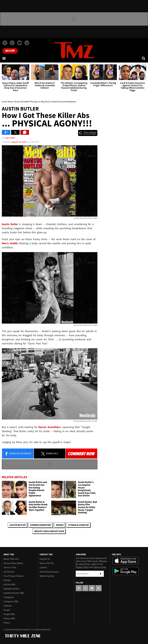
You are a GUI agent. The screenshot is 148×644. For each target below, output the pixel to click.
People (7, 610)
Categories (9, 597)
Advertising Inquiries (49, 572)
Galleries (8, 606)
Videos (7, 623)
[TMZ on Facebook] (5, 43)
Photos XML (9, 619)
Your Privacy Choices (13, 576)
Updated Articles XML (14, 593)
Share (18, 454)
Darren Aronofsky (41, 525)
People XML (9, 614)
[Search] (144, 58)
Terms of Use (10, 568)
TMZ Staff (10, 138)
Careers (43, 568)
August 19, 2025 (19, 142)
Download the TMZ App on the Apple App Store (125, 561)
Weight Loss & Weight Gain (49, 531)
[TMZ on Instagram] (27, 43)
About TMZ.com (11, 559)
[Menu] (4, 58)
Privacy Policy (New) (13, 563)
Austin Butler (17, 525)
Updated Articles (11, 589)
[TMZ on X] (12, 43)
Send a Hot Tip (47, 563)
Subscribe (101, 574)
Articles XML (10, 585)
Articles (7, 580)
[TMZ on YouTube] (92, 588)
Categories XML (11, 602)
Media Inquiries (47, 576)
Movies (60, 525)
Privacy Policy (82, 567)
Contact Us (45, 559)
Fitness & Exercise (78, 525)
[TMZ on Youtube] (20, 43)
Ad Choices (9, 572)
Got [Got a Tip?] (10, 51)
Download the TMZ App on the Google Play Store (125, 571)
